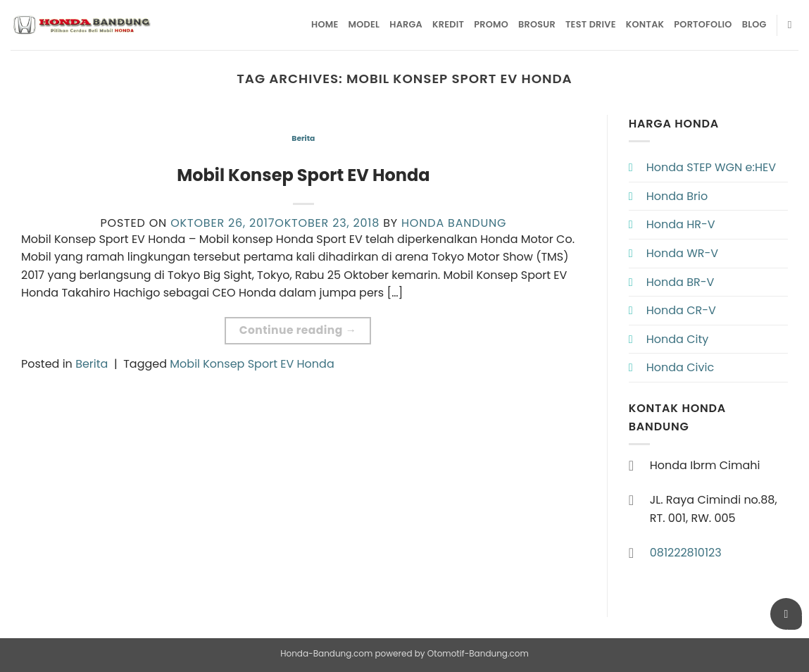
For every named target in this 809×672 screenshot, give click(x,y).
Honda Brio (677, 196)
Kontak (645, 24)
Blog (754, 24)
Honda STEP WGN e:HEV (711, 167)
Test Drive (591, 24)
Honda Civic (680, 367)
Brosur (537, 24)
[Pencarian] (793, 25)
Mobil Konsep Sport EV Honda (303, 175)
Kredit (448, 24)
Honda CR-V (681, 310)
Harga (406, 24)
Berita (303, 138)
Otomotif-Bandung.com (478, 653)
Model (364, 24)
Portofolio (703, 24)
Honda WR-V (682, 253)
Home (325, 24)
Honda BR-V (681, 282)
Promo (491, 24)
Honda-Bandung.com (326, 653)
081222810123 (686, 553)
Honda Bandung (454, 223)
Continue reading (298, 330)
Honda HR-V (681, 224)
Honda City (678, 339)
